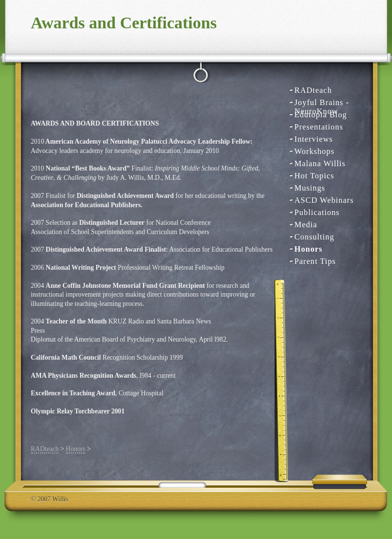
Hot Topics (314, 176)
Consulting (314, 237)
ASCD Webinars (324, 200)
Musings (310, 188)
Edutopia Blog (321, 115)
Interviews (314, 139)
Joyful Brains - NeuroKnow (322, 103)
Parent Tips (315, 261)
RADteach (313, 90)
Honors (309, 249)
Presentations (319, 127)
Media (306, 225)
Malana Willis (320, 163)
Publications (317, 212)
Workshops (314, 151)
